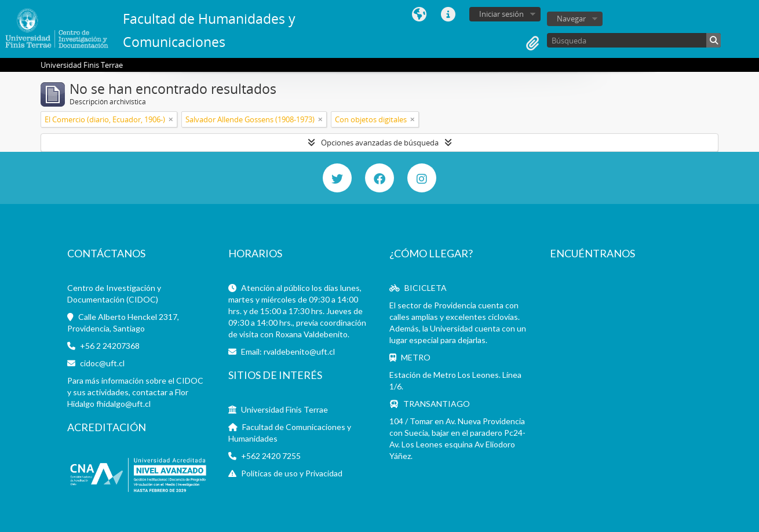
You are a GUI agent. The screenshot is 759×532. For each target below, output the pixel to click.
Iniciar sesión (501, 14)
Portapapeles (532, 43)
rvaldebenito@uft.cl (299, 351)
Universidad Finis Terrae (284, 409)
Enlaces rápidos (448, 14)
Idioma (419, 14)
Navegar (571, 19)
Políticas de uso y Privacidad (292, 473)
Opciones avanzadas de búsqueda (380, 143)
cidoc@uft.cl (102, 363)
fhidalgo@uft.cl (123, 404)
